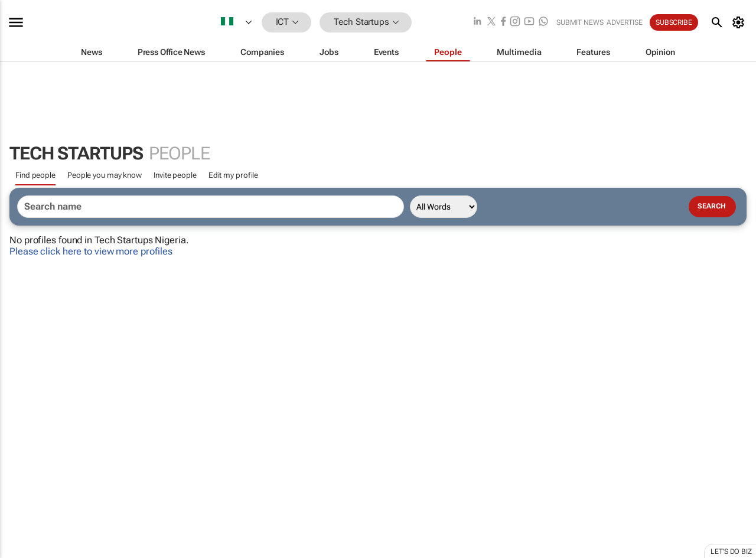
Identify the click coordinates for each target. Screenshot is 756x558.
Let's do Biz (731, 552)
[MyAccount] (740, 22)
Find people (35, 175)
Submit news (580, 22)
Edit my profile (234, 175)
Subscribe (674, 22)
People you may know (105, 175)
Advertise (625, 22)
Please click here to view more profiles (91, 251)
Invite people (175, 175)
